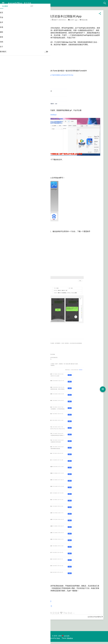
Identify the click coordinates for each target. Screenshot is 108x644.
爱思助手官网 (40, 614)
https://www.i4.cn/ (50, 239)
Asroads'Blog (15, 3)
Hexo (64, 640)
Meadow (75, 640)
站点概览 (6, 9)
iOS (33, 23)
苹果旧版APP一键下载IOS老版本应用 (48, 607)
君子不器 (28, 3)
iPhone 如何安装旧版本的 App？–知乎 (49, 612)
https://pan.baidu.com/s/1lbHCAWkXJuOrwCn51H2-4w (64, 80)
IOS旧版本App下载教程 (43, 609)
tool (81, 20)
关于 (18, 9)
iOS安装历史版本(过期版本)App (67, 17)
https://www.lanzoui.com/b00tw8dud (53, 120)
